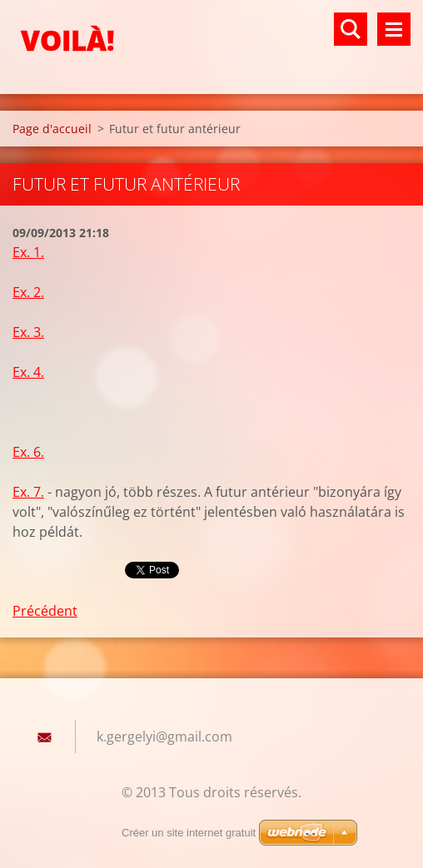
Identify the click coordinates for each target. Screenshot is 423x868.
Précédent (45, 611)
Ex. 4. (28, 372)
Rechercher (351, 29)
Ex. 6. (28, 452)
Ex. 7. (28, 492)
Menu (394, 29)
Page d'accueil (52, 129)
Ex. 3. (28, 332)
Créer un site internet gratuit (189, 833)
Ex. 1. (28, 252)
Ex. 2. (28, 292)
